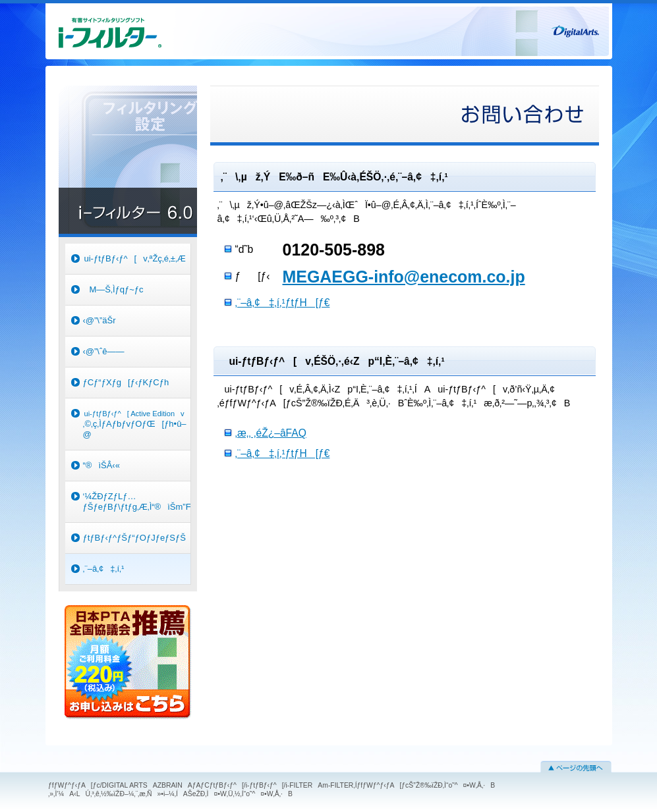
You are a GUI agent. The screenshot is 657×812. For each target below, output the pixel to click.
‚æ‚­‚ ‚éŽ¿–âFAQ (271, 433)
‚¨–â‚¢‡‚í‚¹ (104, 569)
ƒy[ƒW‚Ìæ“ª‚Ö (577, 767)
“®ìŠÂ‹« (101, 465)
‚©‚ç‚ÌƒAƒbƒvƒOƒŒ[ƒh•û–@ (132, 424)
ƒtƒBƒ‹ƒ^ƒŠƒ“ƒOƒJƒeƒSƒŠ (134, 538)
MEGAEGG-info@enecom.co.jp (404, 277)
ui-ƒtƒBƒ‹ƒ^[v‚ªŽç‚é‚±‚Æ (132, 258)
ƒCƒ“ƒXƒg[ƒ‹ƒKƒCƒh (126, 382)
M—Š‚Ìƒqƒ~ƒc (113, 289)
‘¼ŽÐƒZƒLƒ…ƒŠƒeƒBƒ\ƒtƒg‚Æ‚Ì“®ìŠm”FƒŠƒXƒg (137, 501)
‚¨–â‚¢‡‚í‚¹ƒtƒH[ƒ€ (283, 303)
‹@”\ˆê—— (104, 351)
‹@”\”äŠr (100, 320)
